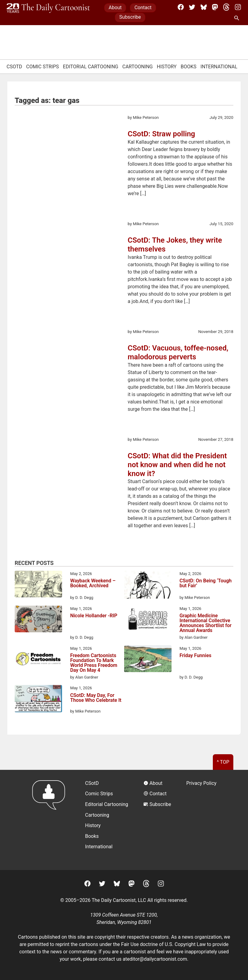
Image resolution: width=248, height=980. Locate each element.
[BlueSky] (204, 7)
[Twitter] (192, 7)
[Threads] (226, 7)
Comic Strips (43, 67)
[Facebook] (181, 7)
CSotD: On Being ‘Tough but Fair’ (206, 583)
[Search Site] (238, 18)
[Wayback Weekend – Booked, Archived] (38, 585)
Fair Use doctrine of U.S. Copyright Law (163, 944)
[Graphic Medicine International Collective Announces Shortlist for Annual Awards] (148, 620)
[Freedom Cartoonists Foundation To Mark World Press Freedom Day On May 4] (38, 660)
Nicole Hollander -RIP (94, 616)
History (167, 67)
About (115, 8)
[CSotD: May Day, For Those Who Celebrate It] (38, 700)
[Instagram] (238, 7)
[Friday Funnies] (148, 660)
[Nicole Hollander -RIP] (38, 620)
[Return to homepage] (51, 820)
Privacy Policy (201, 783)
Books (189, 67)
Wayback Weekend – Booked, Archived (93, 583)
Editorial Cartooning (91, 67)
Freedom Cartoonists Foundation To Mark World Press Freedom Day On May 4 (94, 663)
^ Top (223, 762)
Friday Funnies (195, 656)
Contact (143, 8)
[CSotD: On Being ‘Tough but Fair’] (148, 586)
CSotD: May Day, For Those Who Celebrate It (96, 698)
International (219, 67)
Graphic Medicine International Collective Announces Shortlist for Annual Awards (205, 623)
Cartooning (138, 67)
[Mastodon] (215, 7)
